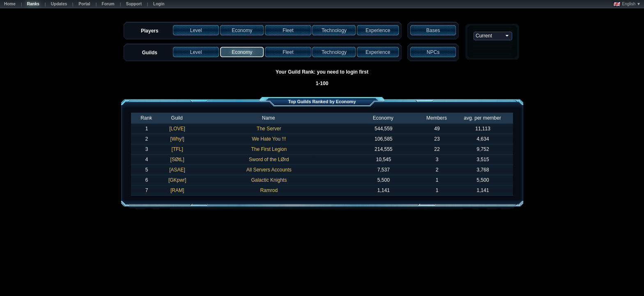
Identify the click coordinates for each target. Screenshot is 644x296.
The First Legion (269, 149)
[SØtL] (177, 160)
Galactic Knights (269, 180)
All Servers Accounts (269, 170)
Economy (383, 118)
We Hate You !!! (269, 139)
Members (437, 118)
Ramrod (269, 190)
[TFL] (177, 149)
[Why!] (177, 139)
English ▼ (627, 4)
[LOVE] (177, 129)
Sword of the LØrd (269, 160)
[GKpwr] (177, 180)
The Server (269, 129)
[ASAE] (177, 170)
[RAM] (177, 190)
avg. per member (482, 118)
